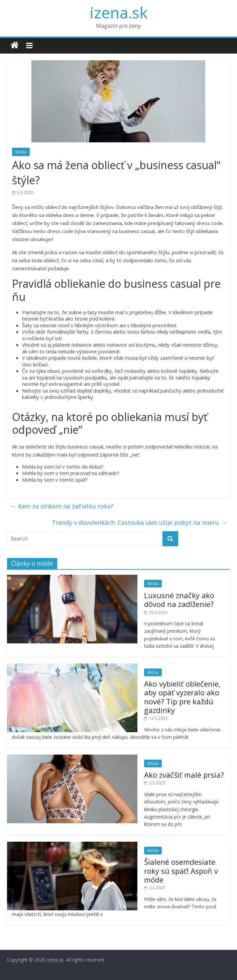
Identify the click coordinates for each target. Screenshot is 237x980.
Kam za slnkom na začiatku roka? (62, 506)
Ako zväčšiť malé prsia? (184, 775)
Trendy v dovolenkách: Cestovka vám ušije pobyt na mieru (139, 522)
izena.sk (118, 12)
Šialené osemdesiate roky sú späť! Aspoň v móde (181, 871)
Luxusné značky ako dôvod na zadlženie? (179, 600)
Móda (21, 152)
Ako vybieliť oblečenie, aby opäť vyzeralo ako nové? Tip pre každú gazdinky (182, 697)
